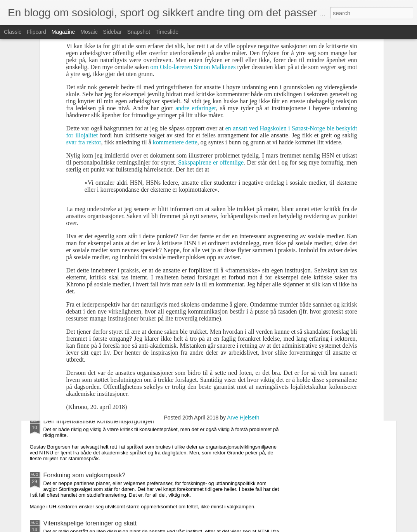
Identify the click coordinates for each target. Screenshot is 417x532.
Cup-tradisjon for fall (71, 379)
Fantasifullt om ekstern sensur (85, 331)
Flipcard (36, 32)
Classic (13, 32)
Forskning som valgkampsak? (85, 475)
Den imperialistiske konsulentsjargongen (99, 421)
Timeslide (167, 32)
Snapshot (139, 32)
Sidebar (112, 32)
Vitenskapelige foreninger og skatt (90, 523)
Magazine (63, 32)
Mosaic (89, 32)
